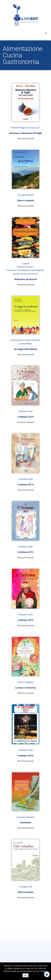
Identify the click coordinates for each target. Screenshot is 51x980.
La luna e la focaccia (26, 688)
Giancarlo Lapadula (26, 817)
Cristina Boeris (17, 340)
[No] (48, 971)
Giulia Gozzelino (32, 340)
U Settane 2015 (26, 417)
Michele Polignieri (19, 128)
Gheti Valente (37, 270)
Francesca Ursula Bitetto (18, 270)
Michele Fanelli (26, 411)
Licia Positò (33, 274)
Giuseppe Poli (26, 887)
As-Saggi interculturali (26, 349)
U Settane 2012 (26, 620)
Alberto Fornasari (25, 267)
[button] (46, 33)
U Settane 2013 (26, 552)
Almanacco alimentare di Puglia (26, 133)
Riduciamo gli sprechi (26, 279)
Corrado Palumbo (26, 195)
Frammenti (26, 823)
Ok (26, 975)
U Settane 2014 (26, 485)
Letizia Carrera (20, 274)
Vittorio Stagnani (26, 682)
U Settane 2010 (26, 756)
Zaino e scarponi (26, 200)
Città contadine (26, 892)
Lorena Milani (26, 344)
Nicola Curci (34, 128)
